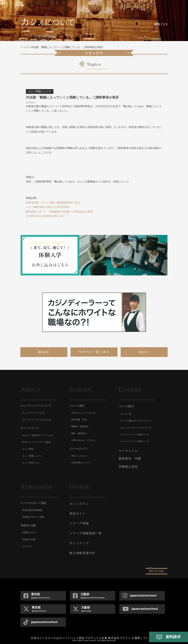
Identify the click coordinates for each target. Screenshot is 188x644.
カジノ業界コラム (32, 463)
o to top (157, 564)
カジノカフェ (78, 501)
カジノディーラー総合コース (136, 434)
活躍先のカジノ (31, 530)
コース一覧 (126, 413)
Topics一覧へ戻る (94, 352)
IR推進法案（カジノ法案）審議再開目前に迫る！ (54, 203)
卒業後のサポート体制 (34, 514)
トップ (24, 47)
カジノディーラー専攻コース (136, 441)
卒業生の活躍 (29, 537)
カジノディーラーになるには (38, 420)
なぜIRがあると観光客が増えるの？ (46, 216)
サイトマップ (78, 538)
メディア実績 (78, 519)
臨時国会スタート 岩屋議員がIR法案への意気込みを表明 (59, 212)
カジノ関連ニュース (33, 456)
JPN (155, 24)
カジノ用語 (28, 449)
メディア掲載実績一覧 (85, 528)
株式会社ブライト (119, 631)
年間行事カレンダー (82, 463)
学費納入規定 (128, 464)
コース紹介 (126, 406)
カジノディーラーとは (34, 413)
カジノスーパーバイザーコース (137, 427)
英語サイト (77, 510)
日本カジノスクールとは (85, 413)
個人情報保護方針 (82, 547)
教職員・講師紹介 (81, 426)
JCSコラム (28, 544)
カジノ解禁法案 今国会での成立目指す (48, 207)
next (144, 352)
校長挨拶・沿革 (80, 420)
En (165, 24)
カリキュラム (128, 450)
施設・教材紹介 (80, 433)
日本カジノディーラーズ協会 (38, 442)
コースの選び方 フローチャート (138, 420)
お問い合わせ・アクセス (85, 440)
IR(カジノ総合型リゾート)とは (39, 435)
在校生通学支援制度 (33, 507)
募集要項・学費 (129, 457)
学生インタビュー (81, 456)
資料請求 (169, 637)
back (44, 352)
